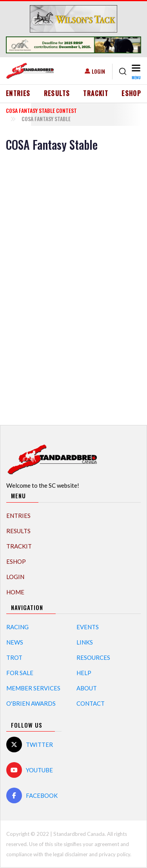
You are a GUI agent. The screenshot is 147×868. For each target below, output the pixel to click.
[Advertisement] (74, 287)
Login (98, 71)
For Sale (20, 673)
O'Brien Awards (31, 703)
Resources (93, 657)
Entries (18, 93)
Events (88, 627)
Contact (91, 703)
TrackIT (96, 93)
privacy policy (114, 854)
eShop (131, 93)
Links (85, 642)
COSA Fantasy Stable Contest (41, 110)
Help (84, 673)
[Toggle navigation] (135, 72)
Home (15, 592)
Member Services (33, 688)
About (87, 688)
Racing (17, 627)
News (15, 642)
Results (57, 93)
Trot (14, 657)
